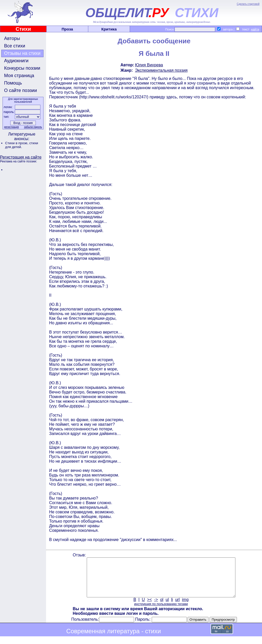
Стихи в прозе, (17, 143)
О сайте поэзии (20, 90)
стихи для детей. (22, 145)
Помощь (13, 83)
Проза (67, 29)
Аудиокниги (16, 61)
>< (150, 607)
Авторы (12, 38)
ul (167, 607)
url (178, 607)
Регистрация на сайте (21, 157)
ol (162, 607)
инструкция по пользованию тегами (161, 612)
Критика (109, 29)
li (172, 607)
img (185, 607)
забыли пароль (33, 127)
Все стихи (15, 46)
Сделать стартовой (248, 4)
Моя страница (19, 76)
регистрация (12, 127)
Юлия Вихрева (149, 65)
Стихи (23, 29)
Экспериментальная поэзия (161, 70)
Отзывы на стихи (22, 53)
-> (156, 607)
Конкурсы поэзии (22, 68)
